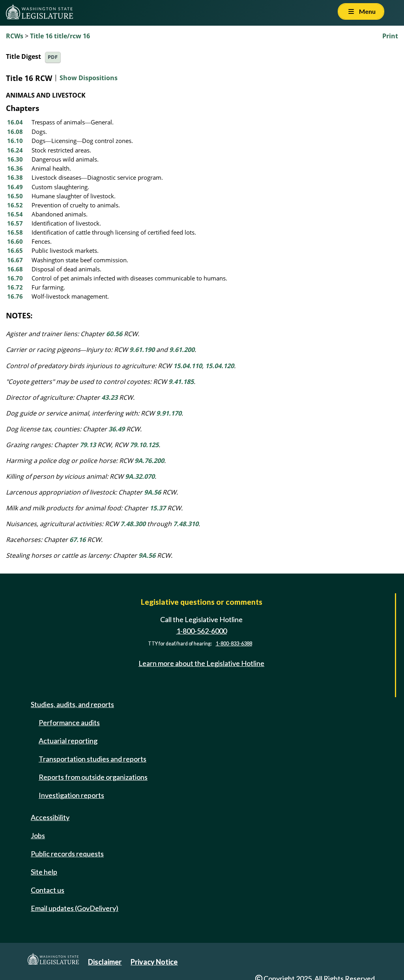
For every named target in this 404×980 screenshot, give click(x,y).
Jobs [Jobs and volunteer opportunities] (38, 835)
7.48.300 (133, 524)
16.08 (15, 132)
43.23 (109, 397)
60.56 (114, 334)
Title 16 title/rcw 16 (60, 36)
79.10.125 (144, 445)
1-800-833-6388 (234, 644)
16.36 (15, 168)
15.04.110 (188, 366)
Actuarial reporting (68, 741)
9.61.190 (142, 350)
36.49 (117, 429)
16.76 (15, 296)
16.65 (15, 250)
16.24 (15, 150)
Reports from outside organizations (93, 777)
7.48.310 (186, 524)
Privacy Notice (154, 962)
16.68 (15, 269)
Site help (44, 872)
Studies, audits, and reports (72, 704)
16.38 (15, 177)
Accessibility (50, 817)
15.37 (158, 508)
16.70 (15, 278)
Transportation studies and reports (93, 759)
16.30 (15, 159)
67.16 (78, 540)
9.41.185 (181, 382)
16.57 (15, 223)
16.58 (15, 232)
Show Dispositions (89, 78)
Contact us (48, 890)
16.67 (15, 260)
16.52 (15, 205)
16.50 (15, 196)
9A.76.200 (149, 461)
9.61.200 (182, 350)
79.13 (88, 445)
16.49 (15, 187)
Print (390, 36)
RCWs (15, 36)
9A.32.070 (140, 476)
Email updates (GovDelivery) (75, 908)
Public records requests (67, 854)
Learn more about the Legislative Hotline (201, 663)
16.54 (15, 214)
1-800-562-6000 (202, 631)
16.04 (15, 122)
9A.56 (152, 492)
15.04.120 (220, 366)
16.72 (15, 287)
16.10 (15, 141)
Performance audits (69, 722)
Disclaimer (105, 962)
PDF (53, 57)
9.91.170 (169, 413)
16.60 (15, 241)
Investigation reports (71, 795)
